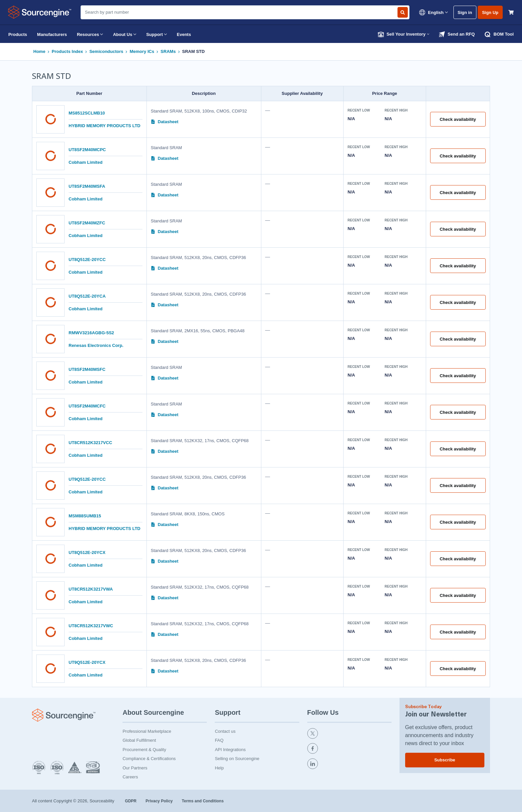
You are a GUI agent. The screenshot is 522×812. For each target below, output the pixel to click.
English (433, 12)
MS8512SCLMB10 (87, 113)
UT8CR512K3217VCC (90, 443)
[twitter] (349, 734)
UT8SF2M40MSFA (87, 186)
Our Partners (135, 768)
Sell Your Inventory (404, 34)
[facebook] (349, 749)
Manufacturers (52, 34)
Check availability (458, 119)
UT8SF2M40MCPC (87, 150)
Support (156, 34)
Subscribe (445, 760)
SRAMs (168, 51)
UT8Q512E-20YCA (87, 296)
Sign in (465, 12)
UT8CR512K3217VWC (91, 626)
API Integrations (230, 750)
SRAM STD (193, 51)
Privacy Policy (160, 801)
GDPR (131, 801)
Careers (130, 777)
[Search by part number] (403, 12)
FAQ (219, 740)
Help (219, 768)
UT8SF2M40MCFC (87, 406)
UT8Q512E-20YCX (87, 552)
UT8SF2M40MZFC (87, 223)
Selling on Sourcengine (237, 759)
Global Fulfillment (139, 740)
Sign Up (490, 12)
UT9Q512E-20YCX (87, 662)
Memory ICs (142, 51)
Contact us (225, 731)
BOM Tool (499, 34)
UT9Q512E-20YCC (87, 479)
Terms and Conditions (203, 801)
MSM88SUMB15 (85, 516)
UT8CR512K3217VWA (91, 589)
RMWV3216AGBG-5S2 (91, 333)
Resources (90, 34)
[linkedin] (349, 765)
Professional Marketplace (147, 731)
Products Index (67, 51)
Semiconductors (106, 51)
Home (39, 51)
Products (18, 34)
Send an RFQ (457, 34)
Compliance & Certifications (149, 759)
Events (184, 34)
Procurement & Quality (144, 750)
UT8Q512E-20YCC (87, 260)
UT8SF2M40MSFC (87, 369)
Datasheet (165, 122)
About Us (125, 34)
